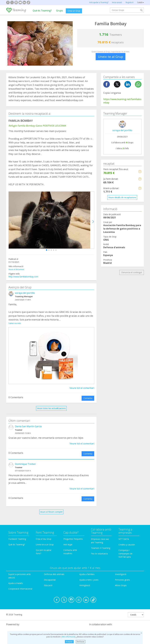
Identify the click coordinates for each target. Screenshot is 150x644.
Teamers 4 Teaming (101, 545)
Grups (59, 11)
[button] (47, 250)
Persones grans (122, 576)
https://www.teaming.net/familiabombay (122, 101)
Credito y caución (127, 541)
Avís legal (68, 541)
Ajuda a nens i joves (89, 576)
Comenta (88, 395)
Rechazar (81, 642)
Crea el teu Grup (44, 536)
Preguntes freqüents (73, 536)
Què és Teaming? (42, 11)
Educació (48, 582)
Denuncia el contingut (132, 272)
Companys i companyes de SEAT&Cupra (125, 550)
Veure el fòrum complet (51, 508)
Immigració (85, 582)
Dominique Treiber (25, 461)
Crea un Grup (74, 11)
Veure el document (16, 269)
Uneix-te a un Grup (45, 541)
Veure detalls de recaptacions (122, 197)
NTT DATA (124, 536)
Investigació (121, 571)
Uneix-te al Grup (111, 57)
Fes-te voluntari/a (99, 550)
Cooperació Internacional (20, 585)
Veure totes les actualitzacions (51, 405)
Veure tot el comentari (82, 385)
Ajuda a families (87, 571)
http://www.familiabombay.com (23, 277)
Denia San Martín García (28, 423)
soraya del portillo (25, 293)
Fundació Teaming (17, 536)
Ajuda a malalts (16, 580)
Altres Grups (121, 582)
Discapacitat (50, 576)
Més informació (68, 637)
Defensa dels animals (54, 571)
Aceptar (69, 642)
